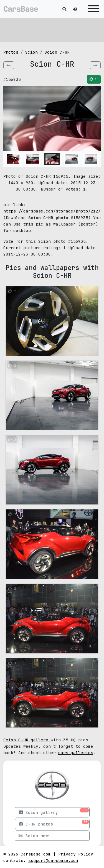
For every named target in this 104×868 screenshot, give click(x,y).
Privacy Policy (76, 854)
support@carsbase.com (53, 860)
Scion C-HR (57, 52)
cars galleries (76, 753)
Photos (11, 52)
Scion (31, 52)
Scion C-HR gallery (27, 740)
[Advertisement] (52, 29)
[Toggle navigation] (92, 9)
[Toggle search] (64, 9)
